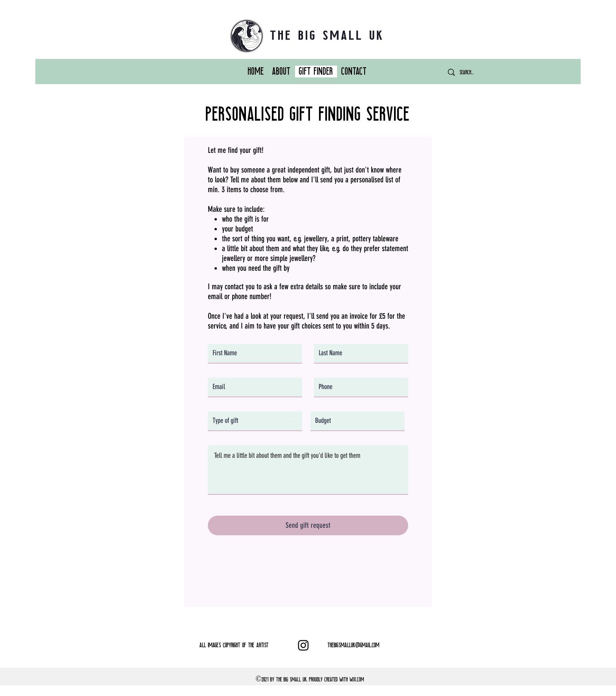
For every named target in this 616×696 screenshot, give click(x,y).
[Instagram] (303, 645)
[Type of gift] (255, 421)
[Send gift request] (308, 525)
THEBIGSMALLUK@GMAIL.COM (354, 645)
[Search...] (472, 72)
